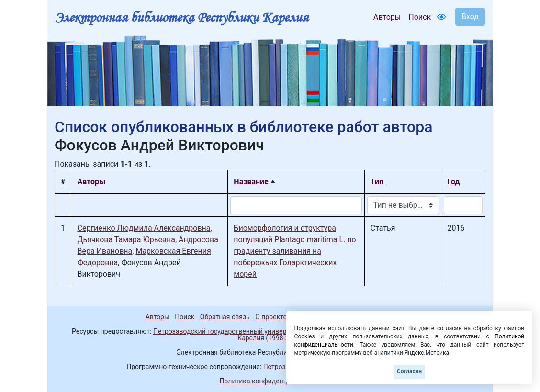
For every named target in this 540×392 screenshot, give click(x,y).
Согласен (409, 371)
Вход (470, 17)
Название (251, 182)
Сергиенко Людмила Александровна (144, 228)
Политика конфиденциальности (270, 381)
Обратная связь (225, 317)
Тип (377, 182)
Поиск (420, 17)
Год (453, 182)
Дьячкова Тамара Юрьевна (126, 240)
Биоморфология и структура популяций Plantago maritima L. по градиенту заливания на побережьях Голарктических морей (295, 251)
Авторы (387, 17)
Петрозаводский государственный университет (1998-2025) (247, 331)
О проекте (271, 317)
